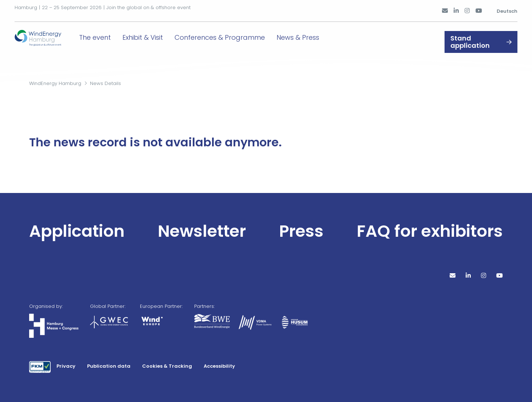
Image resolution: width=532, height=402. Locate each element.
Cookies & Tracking (167, 366)
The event (107, 36)
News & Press (310, 36)
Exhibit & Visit (154, 36)
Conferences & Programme (231, 36)
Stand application (470, 36)
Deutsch (507, 8)
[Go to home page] (44, 35)
